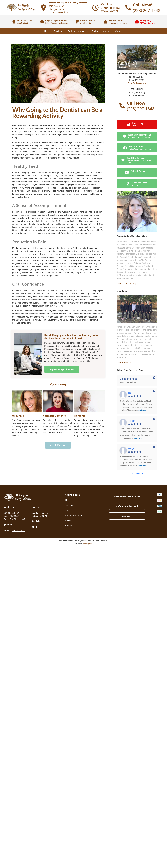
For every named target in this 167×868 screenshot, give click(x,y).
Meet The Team (124, 362)
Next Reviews (137, 473)
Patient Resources (78, 31)
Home (47, 31)
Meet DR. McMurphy (126, 283)
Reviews (96, 31)
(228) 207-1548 (147, 10)
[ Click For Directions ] (59, 12)
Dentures (80, 416)
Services (59, 31)
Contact (119, 31)
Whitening (18, 416)
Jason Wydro (87, 544)
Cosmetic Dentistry (54, 416)
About (107, 31)
